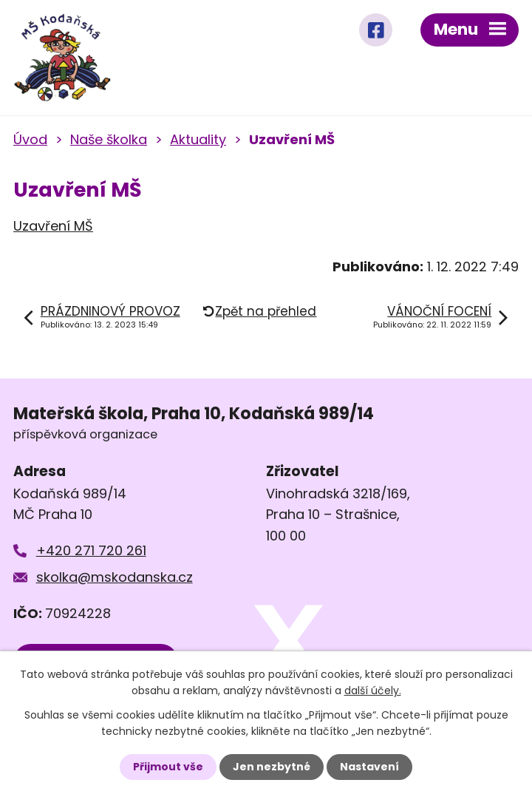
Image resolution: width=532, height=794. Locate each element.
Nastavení (369, 767)
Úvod (30, 139)
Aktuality (198, 139)
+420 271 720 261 (91, 550)
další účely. (373, 690)
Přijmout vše (168, 767)
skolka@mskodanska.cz (115, 577)
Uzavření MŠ (53, 226)
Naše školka (109, 139)
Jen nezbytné (272, 767)
